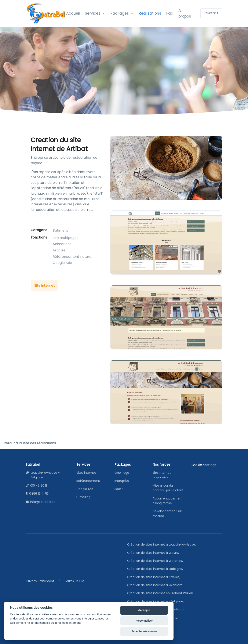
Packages (120, 13)
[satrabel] (46, 13)
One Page (122, 473)
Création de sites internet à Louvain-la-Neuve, (162, 544)
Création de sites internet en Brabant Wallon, (161, 593)
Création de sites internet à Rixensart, (156, 585)
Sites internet (86, 473)
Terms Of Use (74, 581)
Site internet (45, 286)
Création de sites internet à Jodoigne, (156, 569)
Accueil (73, 13)
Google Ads (85, 489)
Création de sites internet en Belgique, (156, 601)
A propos (185, 13)
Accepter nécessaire (142, 631)
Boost (119, 489)
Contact (211, 13)
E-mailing (83, 497)
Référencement (88, 481)
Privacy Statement (40, 581)
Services (93, 13)
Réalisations (150, 13)
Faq (170, 13)
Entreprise (122, 481)
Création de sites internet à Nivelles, (154, 577)
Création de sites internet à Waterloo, (156, 561)
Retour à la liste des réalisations (30, 443)
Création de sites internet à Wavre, (154, 553)
